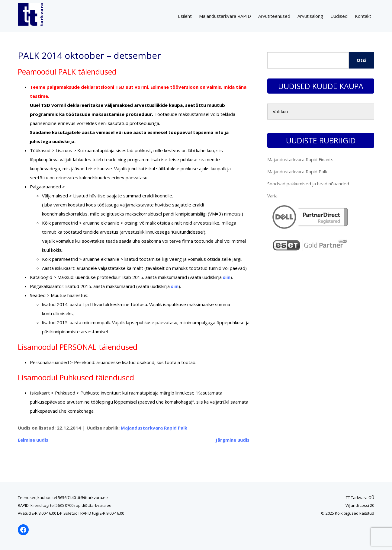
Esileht (185, 16)
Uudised (339, 16)
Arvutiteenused (274, 16)
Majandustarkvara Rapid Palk (154, 428)
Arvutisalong (310, 16)
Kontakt (363, 16)
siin (227, 277)
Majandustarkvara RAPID (225, 16)
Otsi (361, 60)
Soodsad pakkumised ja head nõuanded (308, 184)
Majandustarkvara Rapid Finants (300, 159)
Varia (272, 196)
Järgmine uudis (233, 440)
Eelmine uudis (33, 440)
